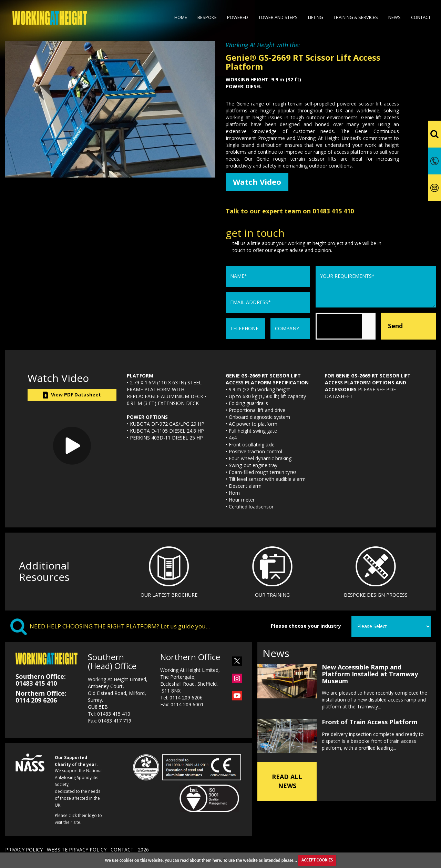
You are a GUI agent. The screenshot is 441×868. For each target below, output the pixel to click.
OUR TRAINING (272, 596)
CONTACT (122, 851)
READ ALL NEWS (287, 780)
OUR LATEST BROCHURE (169, 596)
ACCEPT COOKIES (317, 860)
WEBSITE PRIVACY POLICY (77, 851)
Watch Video (259, 182)
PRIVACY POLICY (24, 851)
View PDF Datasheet (72, 396)
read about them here (201, 860)
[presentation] (368, 327)
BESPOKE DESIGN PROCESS (376, 596)
